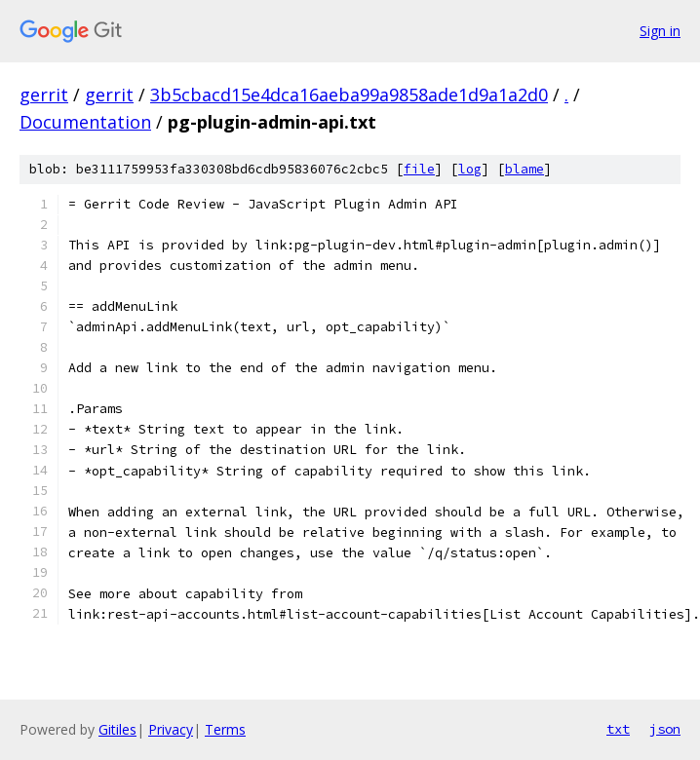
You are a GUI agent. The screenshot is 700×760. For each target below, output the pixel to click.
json (665, 729)
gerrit (44, 95)
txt (618, 729)
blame (525, 169)
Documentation (85, 122)
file (419, 169)
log (470, 169)
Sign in (660, 31)
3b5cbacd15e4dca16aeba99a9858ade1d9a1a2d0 (349, 95)
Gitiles (117, 729)
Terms (225, 729)
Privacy (171, 729)
